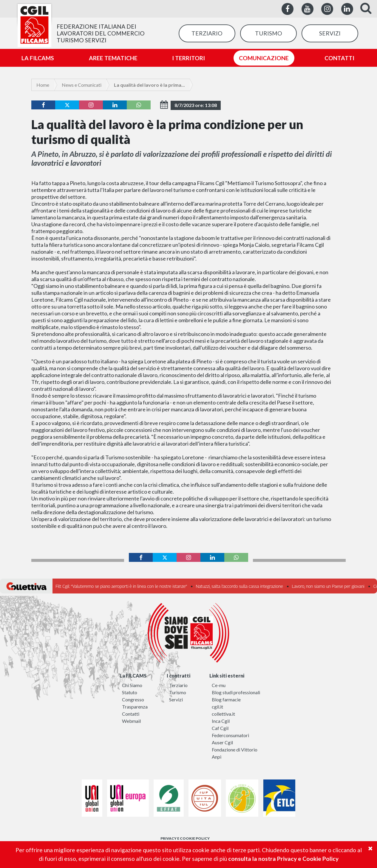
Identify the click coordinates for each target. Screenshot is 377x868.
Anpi (217, 757)
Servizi (176, 699)
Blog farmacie (226, 699)
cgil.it (217, 707)
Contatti (131, 714)
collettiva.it (223, 714)
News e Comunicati (82, 85)
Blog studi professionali (236, 692)
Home (43, 85)
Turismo (178, 692)
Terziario (178, 685)
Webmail (131, 721)
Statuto (130, 692)
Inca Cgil (221, 721)
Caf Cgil (220, 728)
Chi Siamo (132, 685)
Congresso (133, 699)
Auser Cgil (222, 742)
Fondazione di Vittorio (235, 750)
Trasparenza (135, 707)
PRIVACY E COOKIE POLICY (185, 838)
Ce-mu (219, 685)
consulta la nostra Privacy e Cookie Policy (283, 859)
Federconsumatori (230, 735)
